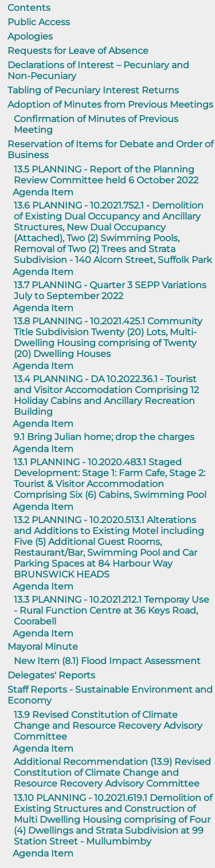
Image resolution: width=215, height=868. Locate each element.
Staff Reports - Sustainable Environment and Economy (110, 695)
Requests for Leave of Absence (78, 51)
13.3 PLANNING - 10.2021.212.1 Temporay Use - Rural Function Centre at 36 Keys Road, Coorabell (112, 610)
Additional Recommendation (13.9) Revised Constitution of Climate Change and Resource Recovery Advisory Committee (112, 773)
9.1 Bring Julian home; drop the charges (104, 437)
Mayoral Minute (43, 647)
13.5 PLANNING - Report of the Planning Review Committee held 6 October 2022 (106, 175)
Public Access (39, 22)
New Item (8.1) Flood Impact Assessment (107, 661)
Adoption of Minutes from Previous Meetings (110, 105)
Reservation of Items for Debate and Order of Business (110, 150)
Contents (29, 8)
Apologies (30, 36)
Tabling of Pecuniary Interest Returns (93, 90)
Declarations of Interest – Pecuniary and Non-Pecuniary (98, 70)
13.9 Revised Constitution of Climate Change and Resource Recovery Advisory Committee (108, 726)
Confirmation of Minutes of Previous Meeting (96, 124)
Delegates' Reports (51, 675)
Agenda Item (43, 192)
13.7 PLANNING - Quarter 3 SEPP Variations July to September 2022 (110, 290)
